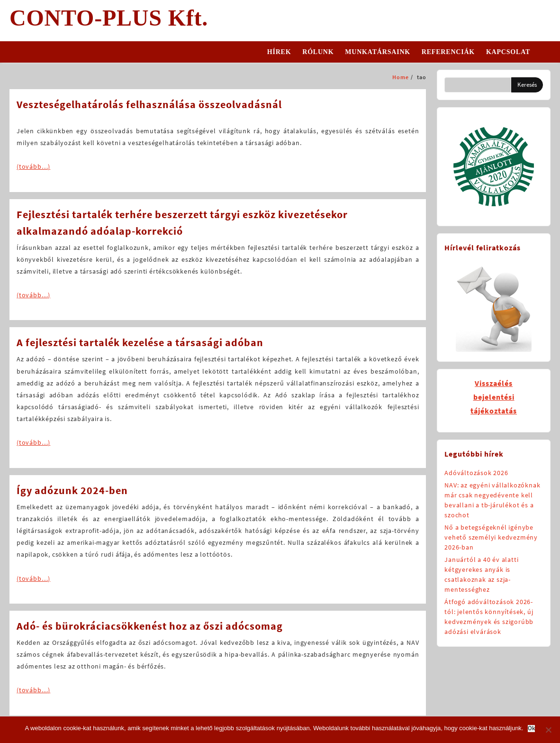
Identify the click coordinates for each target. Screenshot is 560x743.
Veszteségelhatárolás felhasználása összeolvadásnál (149, 104)
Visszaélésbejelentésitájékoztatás (494, 397)
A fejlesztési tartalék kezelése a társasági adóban (140, 342)
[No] (548, 730)
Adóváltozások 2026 (476, 473)
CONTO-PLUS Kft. (109, 18)
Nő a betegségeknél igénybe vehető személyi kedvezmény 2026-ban (491, 537)
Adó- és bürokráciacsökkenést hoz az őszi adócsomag (150, 626)
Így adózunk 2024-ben (72, 490)
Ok (531, 729)
